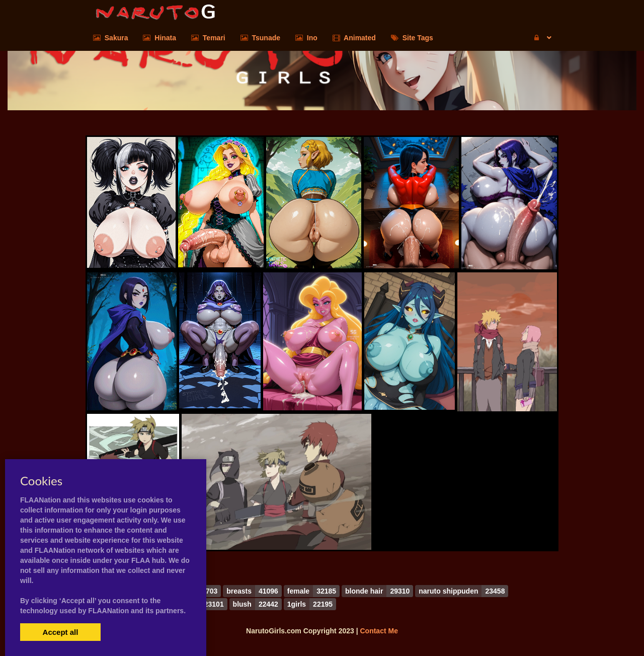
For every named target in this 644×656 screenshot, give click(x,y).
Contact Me (379, 631)
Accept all (61, 632)
